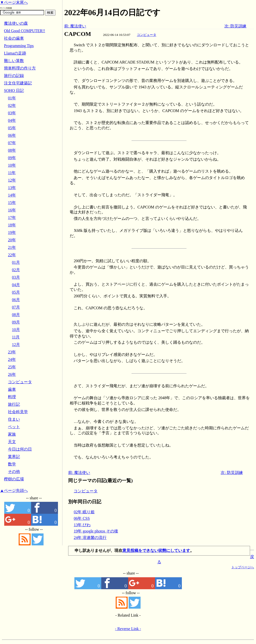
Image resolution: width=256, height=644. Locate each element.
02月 (16, 270)
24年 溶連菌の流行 (90, 538)
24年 (12, 359)
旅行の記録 (14, 76)
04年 (12, 120)
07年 (12, 143)
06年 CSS (82, 518)
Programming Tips (19, 46)
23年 (12, 352)
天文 (12, 442)
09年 (12, 158)
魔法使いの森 (16, 23)
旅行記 (14, 404)
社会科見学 (18, 412)
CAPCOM (78, 34)
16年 (12, 210)
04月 (16, 285)
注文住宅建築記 (18, 83)
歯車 (12, 389)
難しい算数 (14, 61)
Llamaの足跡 (15, 53)
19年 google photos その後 (96, 531)
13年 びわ (82, 525)
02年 (12, 105)
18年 (12, 225)
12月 (16, 345)
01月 (16, 262)
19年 (12, 232)
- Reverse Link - (128, 629)
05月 (16, 292)
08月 (16, 315)
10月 (16, 330)
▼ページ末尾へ (14, 2)
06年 (12, 135)
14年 (12, 195)
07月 (16, 307)
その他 (14, 472)
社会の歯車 (14, 38)
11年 (12, 173)
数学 (12, 464)
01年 (12, 98)
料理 (12, 397)
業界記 (14, 457)
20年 (12, 240)
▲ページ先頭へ (14, 490)
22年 (12, 255)
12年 (12, 180)
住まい (14, 419)
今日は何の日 (20, 449)
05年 (12, 128)
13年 (12, 188)
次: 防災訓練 (235, 26)
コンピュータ (147, 35)
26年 (12, 374)
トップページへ (243, 567)
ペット (14, 427)
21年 (12, 247)
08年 (12, 150)
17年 (12, 218)
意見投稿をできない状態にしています (156, 550)
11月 (16, 337)
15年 (12, 203)
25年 (12, 367)
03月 (16, 277)
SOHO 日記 (14, 91)
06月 (16, 300)
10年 (12, 165)
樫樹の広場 (14, 479)
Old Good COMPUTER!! (25, 31)
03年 (12, 113)
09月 (16, 322)
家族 (12, 434)
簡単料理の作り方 (20, 68)
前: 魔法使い (75, 26)
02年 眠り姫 (84, 512)
